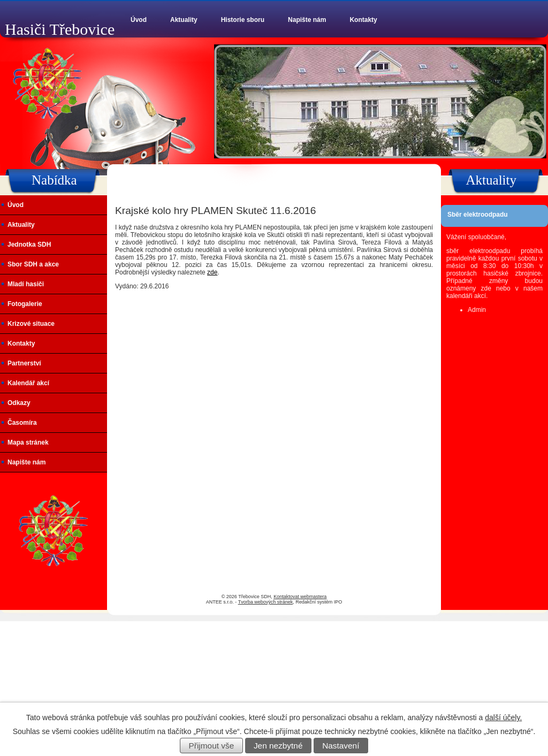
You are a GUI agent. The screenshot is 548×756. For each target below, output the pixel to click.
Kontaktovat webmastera (300, 597)
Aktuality (184, 20)
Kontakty (363, 20)
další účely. (503, 717)
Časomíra (22, 423)
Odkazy (19, 403)
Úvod (139, 20)
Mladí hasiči (26, 284)
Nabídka (54, 180)
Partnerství (24, 363)
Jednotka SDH (29, 245)
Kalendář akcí (28, 383)
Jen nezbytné (278, 746)
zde (212, 272)
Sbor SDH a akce (33, 264)
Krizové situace (31, 324)
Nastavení (341, 746)
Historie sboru (243, 20)
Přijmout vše (212, 746)
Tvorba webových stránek (266, 602)
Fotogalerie (25, 304)
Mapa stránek (28, 442)
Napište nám (307, 20)
